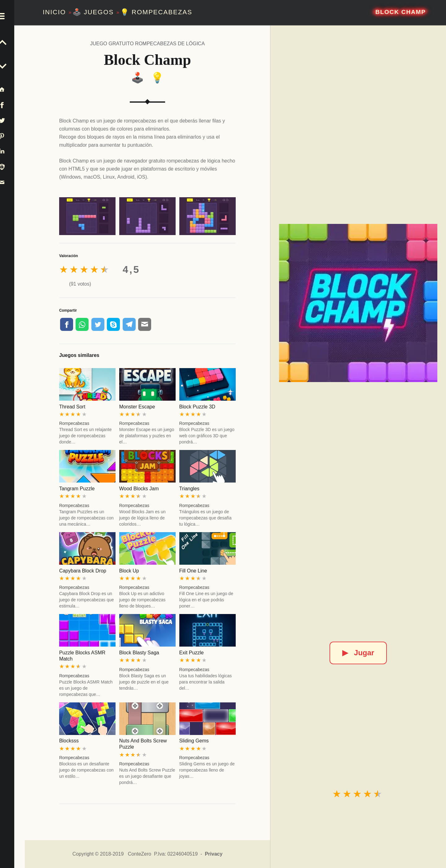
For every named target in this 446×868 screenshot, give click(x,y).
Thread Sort (72, 407)
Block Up (129, 571)
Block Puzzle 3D (197, 407)
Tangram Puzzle (77, 489)
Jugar (358, 653)
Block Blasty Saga (139, 653)
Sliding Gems (194, 741)
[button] (12, 12)
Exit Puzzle (192, 653)
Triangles (189, 489)
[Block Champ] (358, 303)
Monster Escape (137, 407)
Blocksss (69, 741)
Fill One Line (193, 571)
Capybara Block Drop (83, 571)
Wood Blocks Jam (139, 489)
